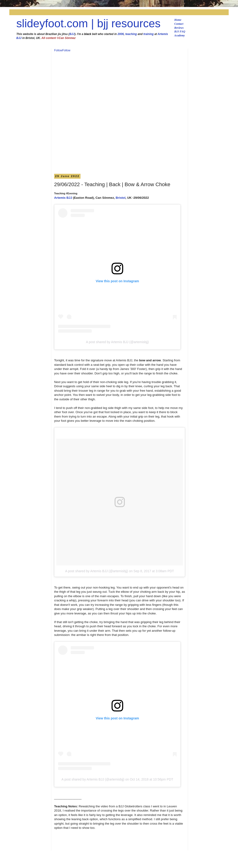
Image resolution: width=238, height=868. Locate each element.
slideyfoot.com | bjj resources (88, 23)
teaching (131, 34)
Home (178, 20)
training (148, 34)
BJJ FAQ (180, 31)
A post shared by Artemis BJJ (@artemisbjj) (117, 342)
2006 (121, 34)
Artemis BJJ (63, 198)
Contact (179, 24)
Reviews (179, 28)
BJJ (72, 34)
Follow (58, 50)
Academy (180, 35)
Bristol (121, 198)
